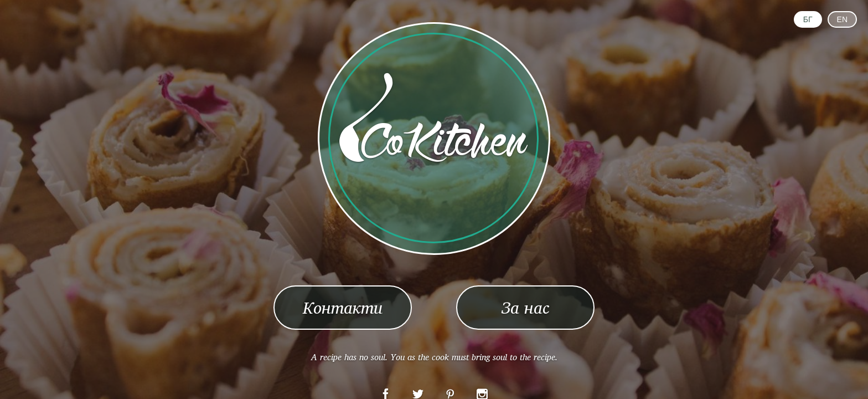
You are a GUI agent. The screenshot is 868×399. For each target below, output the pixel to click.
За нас (526, 307)
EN (842, 19)
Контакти (343, 307)
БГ (808, 19)
